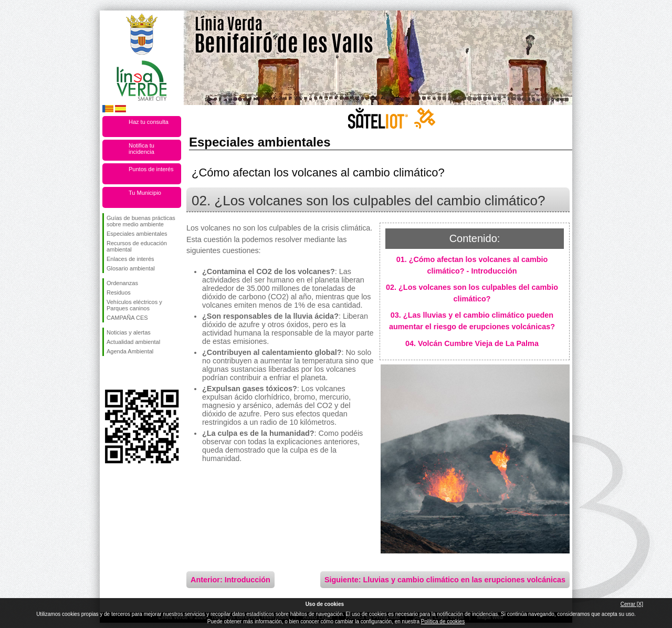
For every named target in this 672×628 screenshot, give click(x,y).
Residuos (119, 292)
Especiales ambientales (137, 234)
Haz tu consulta (149, 122)
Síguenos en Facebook (109, 373)
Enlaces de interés (130, 259)
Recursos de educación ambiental (137, 246)
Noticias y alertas (129, 332)
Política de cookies (443, 621)
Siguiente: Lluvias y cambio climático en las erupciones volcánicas (445, 580)
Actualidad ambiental (133, 342)
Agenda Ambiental (130, 351)
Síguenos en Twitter (126, 373)
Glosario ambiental (131, 268)
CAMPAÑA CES (127, 318)
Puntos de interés (151, 169)
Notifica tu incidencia (141, 149)
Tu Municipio (145, 193)
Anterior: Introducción (230, 580)
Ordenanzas (122, 283)
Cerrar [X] (632, 604)
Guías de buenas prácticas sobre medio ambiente (141, 221)
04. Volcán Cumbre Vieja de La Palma (472, 343)
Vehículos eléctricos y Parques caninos (134, 305)
